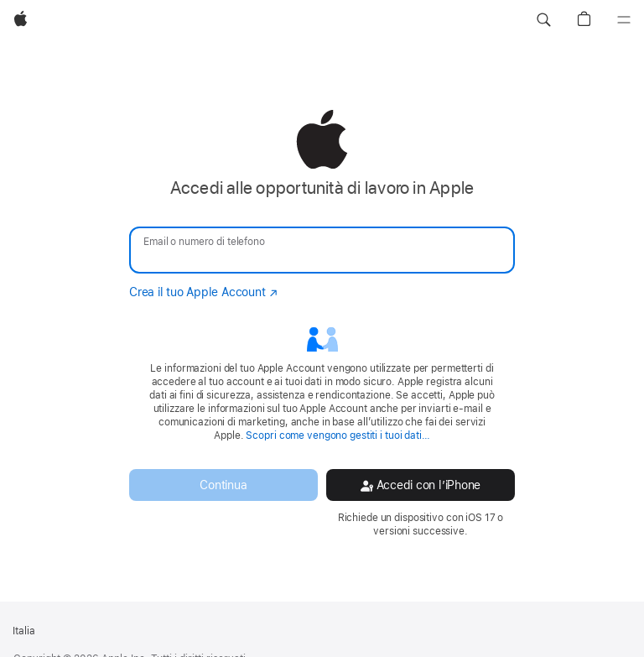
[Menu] (624, 20)
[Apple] (21, 20)
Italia (24, 631)
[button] (543, 20)
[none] (322, 323)
